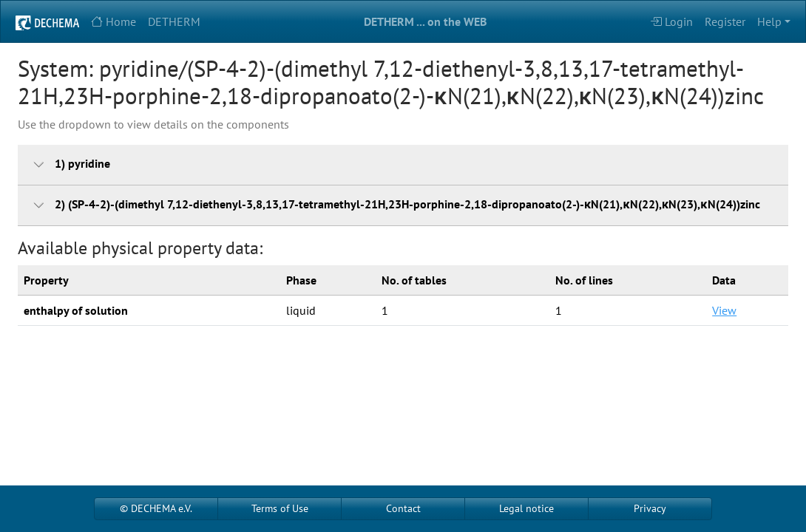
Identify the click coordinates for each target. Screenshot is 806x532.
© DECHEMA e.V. (156, 508)
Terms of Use (280, 508)
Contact (403, 508)
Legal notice (526, 508)
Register (725, 21)
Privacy (650, 508)
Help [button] (769, 21)
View (724, 310)
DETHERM (174, 21)
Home (114, 21)
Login (671, 21)
